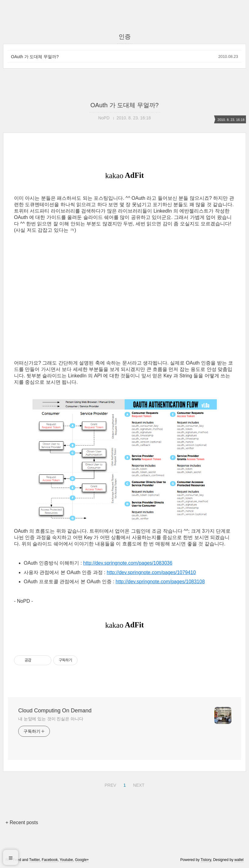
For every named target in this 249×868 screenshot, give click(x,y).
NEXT (138, 784)
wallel (239, 860)
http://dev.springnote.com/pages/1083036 (128, 563)
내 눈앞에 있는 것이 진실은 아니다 (51, 719)
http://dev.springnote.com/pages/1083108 (160, 582)
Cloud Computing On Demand (55, 711)
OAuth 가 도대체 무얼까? (35, 57)
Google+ (82, 860)
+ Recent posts (22, 822)
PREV (110, 784)
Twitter (35, 860)
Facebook (50, 860)
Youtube (66, 860)
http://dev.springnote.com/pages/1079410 (151, 572)
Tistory (206, 860)
